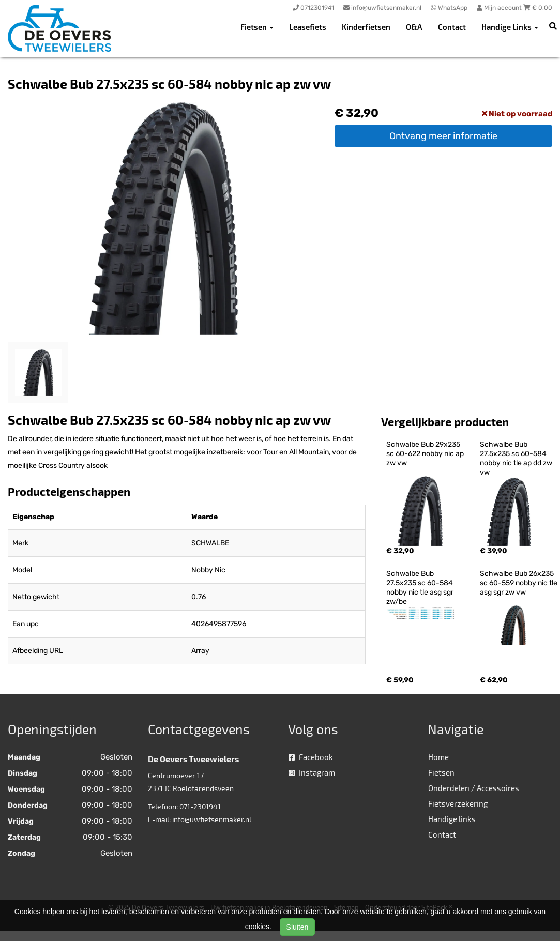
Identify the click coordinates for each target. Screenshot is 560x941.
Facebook (311, 757)
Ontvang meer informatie (443, 136)
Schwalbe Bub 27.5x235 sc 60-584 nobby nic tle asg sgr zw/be (421, 588)
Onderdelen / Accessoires (474, 788)
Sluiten (298, 927)
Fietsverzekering (458, 803)
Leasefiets (308, 27)
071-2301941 (200, 806)
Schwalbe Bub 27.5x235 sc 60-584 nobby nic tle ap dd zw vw (517, 458)
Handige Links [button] (510, 27)
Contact (452, 27)
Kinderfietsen (366, 27)
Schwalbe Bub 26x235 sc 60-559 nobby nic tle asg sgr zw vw (519, 583)
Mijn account (500, 8)
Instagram (312, 772)
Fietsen (441, 772)
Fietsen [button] (257, 27)
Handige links (452, 819)
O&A (414, 27)
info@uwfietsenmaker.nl (212, 819)
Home (438, 757)
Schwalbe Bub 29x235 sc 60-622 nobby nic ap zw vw (426, 454)
